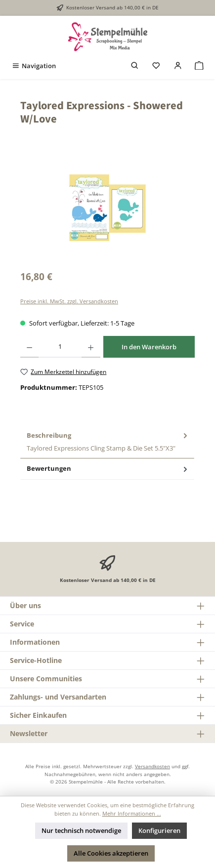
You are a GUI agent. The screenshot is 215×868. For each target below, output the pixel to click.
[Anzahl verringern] (29, 347)
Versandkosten (152, 766)
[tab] (107, 442)
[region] (107, 208)
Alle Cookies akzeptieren (111, 853)
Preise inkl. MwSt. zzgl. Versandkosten (69, 301)
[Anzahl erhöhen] (91, 347)
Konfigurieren (159, 830)
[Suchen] (135, 66)
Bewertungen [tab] (108, 469)
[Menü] (34, 66)
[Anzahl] (60, 347)
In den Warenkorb (149, 347)
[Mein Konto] (178, 66)
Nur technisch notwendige (81, 830)
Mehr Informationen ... (132, 813)
